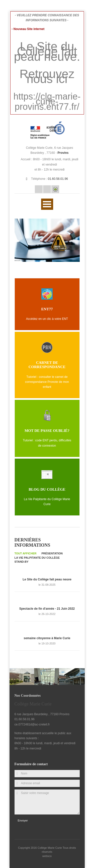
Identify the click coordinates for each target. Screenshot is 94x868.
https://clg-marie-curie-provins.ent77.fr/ (47, 102)
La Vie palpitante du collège (37, 558)
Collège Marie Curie (50, 848)
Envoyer (23, 820)
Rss (47, 189)
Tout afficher (26, 553)
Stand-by (22, 562)
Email (39, 189)
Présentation (52, 553)
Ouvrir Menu (47, 204)
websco (47, 856)
